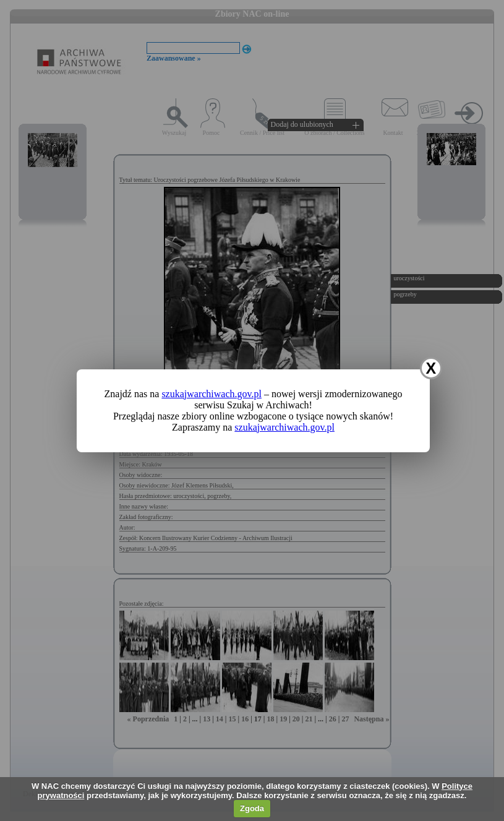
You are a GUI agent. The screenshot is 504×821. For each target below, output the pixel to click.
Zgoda (252, 808)
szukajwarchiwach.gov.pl (211, 394)
